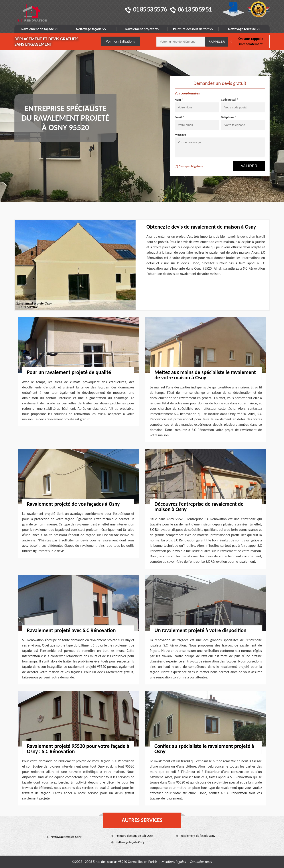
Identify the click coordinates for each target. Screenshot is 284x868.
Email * (179, 117)
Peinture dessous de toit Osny (134, 836)
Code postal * (230, 100)
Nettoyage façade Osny (130, 842)
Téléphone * (229, 117)
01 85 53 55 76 (146, 10)
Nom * (179, 100)
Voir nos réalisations (120, 41)
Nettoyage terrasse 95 (244, 29)
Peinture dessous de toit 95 (193, 29)
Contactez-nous (201, 862)
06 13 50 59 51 (191, 10)
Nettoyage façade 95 (91, 29)
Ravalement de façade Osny (198, 836)
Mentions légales (174, 862)
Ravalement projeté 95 (142, 29)
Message (180, 135)
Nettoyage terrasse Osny (66, 837)
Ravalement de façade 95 (40, 29)
